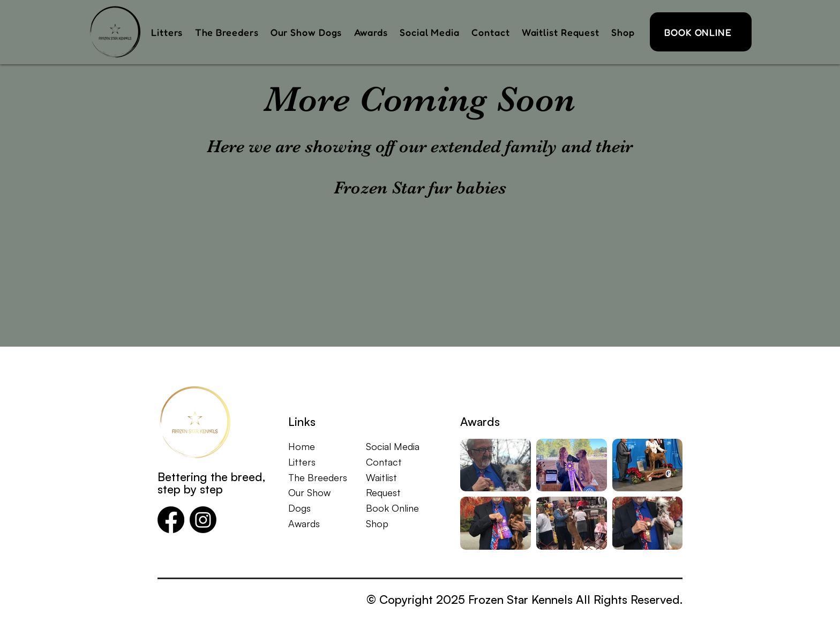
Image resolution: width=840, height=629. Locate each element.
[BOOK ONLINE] (701, 32)
